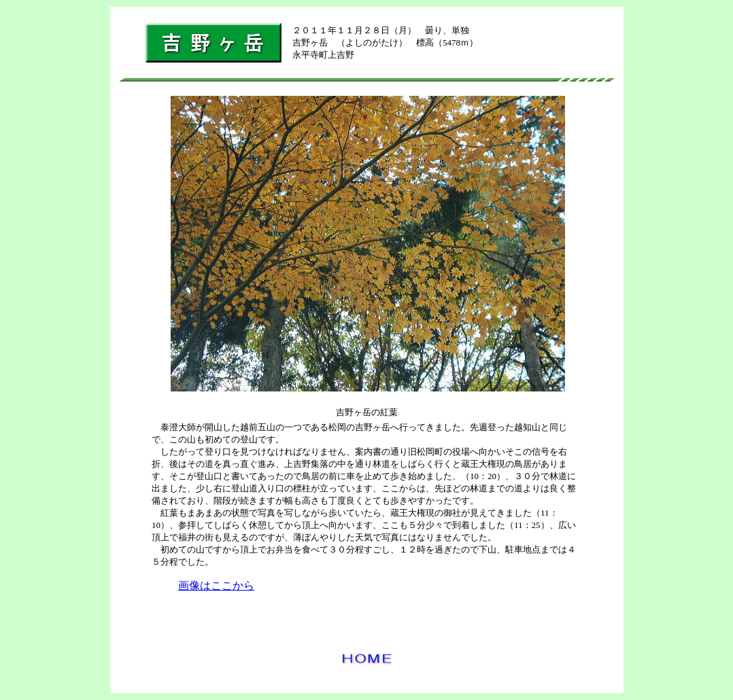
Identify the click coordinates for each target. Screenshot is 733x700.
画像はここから (216, 585)
